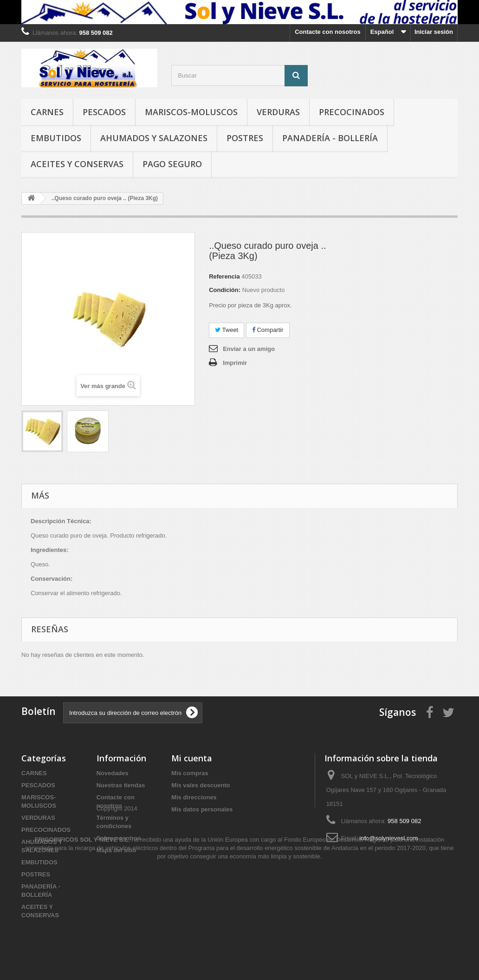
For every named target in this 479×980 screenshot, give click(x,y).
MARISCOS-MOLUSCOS (191, 112)
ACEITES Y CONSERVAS (77, 164)
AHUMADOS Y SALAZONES (154, 138)
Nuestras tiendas (121, 785)
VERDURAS (278, 112)
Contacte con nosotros (328, 32)
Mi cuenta (192, 758)
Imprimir (235, 363)
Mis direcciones (194, 797)
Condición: (225, 290)
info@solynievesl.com (388, 838)
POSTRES (245, 138)
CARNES (47, 112)
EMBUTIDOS (56, 138)
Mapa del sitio (117, 850)
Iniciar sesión (434, 32)
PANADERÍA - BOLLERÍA (330, 138)
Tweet (227, 330)
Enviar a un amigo (249, 349)
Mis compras (190, 773)
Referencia (224, 276)
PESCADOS (104, 112)
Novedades (113, 773)
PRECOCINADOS (352, 112)
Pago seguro (172, 164)
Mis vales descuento (201, 785)
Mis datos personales (202, 809)
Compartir (268, 330)
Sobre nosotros (119, 838)
